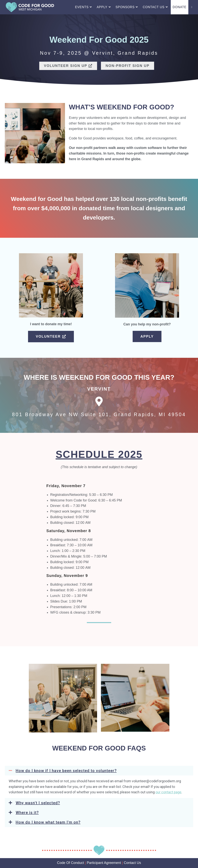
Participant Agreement (104, 863)
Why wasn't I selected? (38, 803)
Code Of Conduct (70, 863)
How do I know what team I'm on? (48, 822)
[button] (99, 771)
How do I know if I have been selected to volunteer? (66, 771)
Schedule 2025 (99, 454)
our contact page (168, 792)
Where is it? (27, 813)
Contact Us (132, 863)
